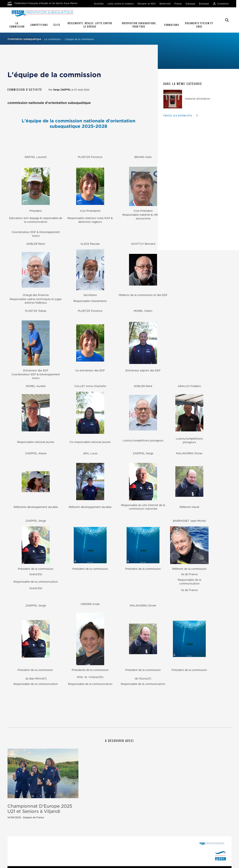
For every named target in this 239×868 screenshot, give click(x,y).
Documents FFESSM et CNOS (199, 25)
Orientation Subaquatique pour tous (139, 25)
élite (57, 25)
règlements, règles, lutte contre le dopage (90, 25)
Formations (172, 25)
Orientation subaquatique (24, 39)
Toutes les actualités (178, 116)
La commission (17, 25)
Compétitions (39, 25)
